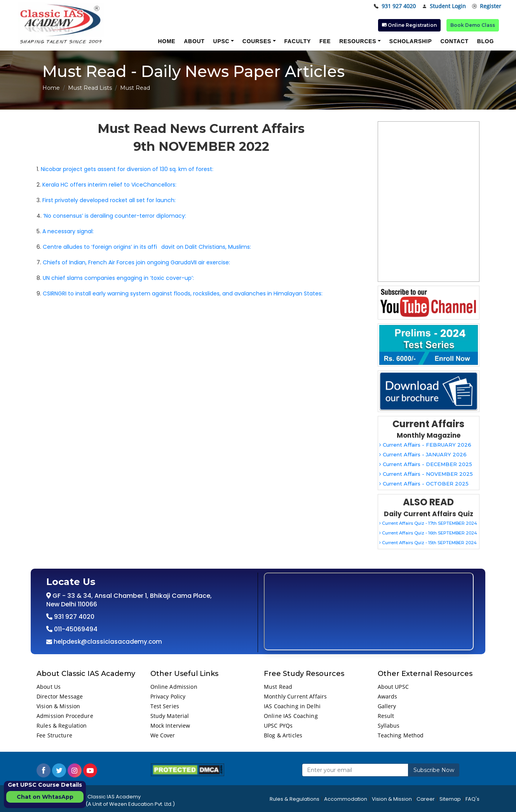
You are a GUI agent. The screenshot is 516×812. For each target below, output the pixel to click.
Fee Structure (54, 735)
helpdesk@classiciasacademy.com (107, 642)
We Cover (163, 735)
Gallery (387, 706)
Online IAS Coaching (291, 716)
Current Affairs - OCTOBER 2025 (424, 484)
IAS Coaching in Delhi (292, 706)
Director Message (60, 696)
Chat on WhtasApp (45, 797)
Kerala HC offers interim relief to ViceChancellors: (109, 185)
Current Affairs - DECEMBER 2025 (426, 464)
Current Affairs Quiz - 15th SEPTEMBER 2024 (428, 543)
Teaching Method (401, 735)
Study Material (170, 716)
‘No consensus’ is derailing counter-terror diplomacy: (115, 216)
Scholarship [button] (411, 41)
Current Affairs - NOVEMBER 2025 (426, 474)
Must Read (278, 687)
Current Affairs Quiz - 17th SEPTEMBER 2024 (428, 523)
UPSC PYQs (278, 726)
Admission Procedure (65, 716)
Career (426, 799)
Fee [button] (325, 41)
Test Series (165, 706)
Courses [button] (257, 41)
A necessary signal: (68, 231)
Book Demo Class (473, 25)
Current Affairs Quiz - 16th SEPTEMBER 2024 (428, 533)
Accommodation (346, 799)
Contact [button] (454, 41)
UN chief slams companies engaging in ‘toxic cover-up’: (118, 278)
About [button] (194, 41)
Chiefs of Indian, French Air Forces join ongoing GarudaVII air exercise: (136, 262)
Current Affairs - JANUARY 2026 (423, 454)
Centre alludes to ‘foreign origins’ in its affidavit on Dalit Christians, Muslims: (147, 247)
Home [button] (166, 41)
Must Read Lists (90, 88)
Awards (388, 696)
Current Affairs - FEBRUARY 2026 (425, 445)
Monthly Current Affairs (295, 696)
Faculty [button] (298, 41)
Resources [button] (358, 41)
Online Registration (409, 25)
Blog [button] (485, 41)
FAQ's (472, 799)
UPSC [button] (221, 41)
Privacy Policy (168, 696)
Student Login (444, 6)
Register (487, 6)
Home (51, 88)
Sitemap (450, 799)
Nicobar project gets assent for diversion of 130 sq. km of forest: (127, 169)
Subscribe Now (434, 770)
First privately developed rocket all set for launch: (109, 200)
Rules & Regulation (62, 726)
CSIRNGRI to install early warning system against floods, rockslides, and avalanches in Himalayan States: (183, 293)
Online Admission (174, 687)
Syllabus (389, 726)
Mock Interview (170, 726)
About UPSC (393, 687)
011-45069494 (75, 629)
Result (386, 716)
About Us (49, 687)
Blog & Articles (283, 735)
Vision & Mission (58, 706)
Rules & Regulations (295, 799)
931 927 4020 (395, 6)
